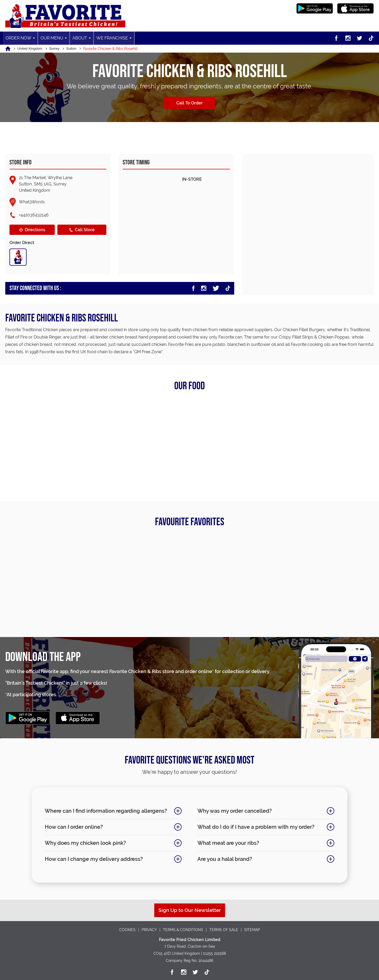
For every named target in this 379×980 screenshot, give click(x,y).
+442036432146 (34, 215)
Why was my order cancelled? (261, 811)
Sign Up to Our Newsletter (189, 910)
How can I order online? (108, 827)
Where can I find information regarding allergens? (108, 811)
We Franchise (112, 38)
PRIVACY (149, 930)
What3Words (32, 202)
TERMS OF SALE (224, 930)
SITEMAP (252, 930)
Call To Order (189, 103)
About (79, 38)
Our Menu (52, 38)
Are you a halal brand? (261, 860)
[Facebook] (336, 38)
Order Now (18, 38)
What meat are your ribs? (261, 843)
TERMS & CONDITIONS (183, 930)
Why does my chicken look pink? (108, 843)
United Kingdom (31, 49)
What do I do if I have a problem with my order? (261, 827)
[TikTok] (371, 38)
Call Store (82, 230)
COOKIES (127, 930)
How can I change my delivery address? (108, 860)
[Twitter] (360, 38)
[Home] (11, 49)
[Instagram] (348, 38)
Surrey (58, 49)
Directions (32, 230)
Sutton (76, 49)
